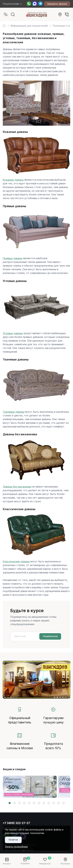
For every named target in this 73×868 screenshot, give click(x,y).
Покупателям (11, 4)
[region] (36, 24)
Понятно (13, 840)
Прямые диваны (13, 258)
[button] (10, 803)
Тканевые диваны (14, 412)
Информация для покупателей (29, 26)
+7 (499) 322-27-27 (16, 823)
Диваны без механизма (17, 487)
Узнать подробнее (16, 847)
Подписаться (50, 636)
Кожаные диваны (13, 180)
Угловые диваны (13, 333)
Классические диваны (16, 561)
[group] (30, 787)
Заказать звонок (57, 4)
